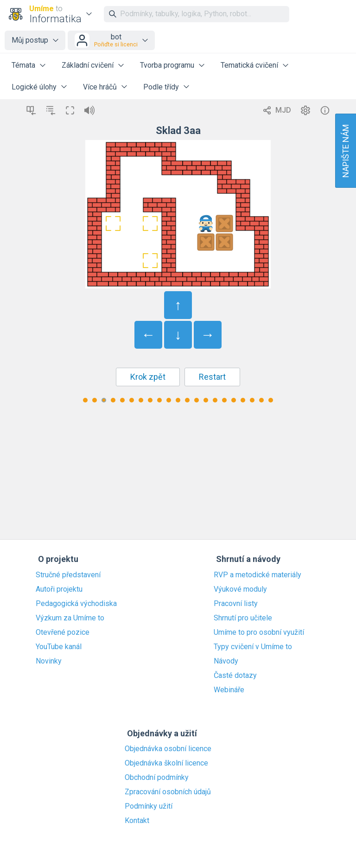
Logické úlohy (34, 87)
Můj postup (30, 40)
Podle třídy (161, 87)
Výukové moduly (240, 589)
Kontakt (137, 821)
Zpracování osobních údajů (168, 792)
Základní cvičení (88, 65)
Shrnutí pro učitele (243, 618)
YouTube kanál (59, 647)
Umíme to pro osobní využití (259, 632)
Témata (23, 65)
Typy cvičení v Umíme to (253, 647)
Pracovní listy (236, 604)
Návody (226, 661)
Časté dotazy (235, 676)
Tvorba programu (167, 65)
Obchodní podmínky (157, 778)
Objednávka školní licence (166, 763)
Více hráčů (100, 87)
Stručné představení (68, 575)
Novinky (49, 661)
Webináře (229, 690)
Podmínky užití (149, 806)
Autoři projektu (59, 589)
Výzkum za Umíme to (70, 618)
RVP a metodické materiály (257, 575)
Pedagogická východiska (76, 604)
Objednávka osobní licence (168, 749)
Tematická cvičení (249, 65)
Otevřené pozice (63, 632)
